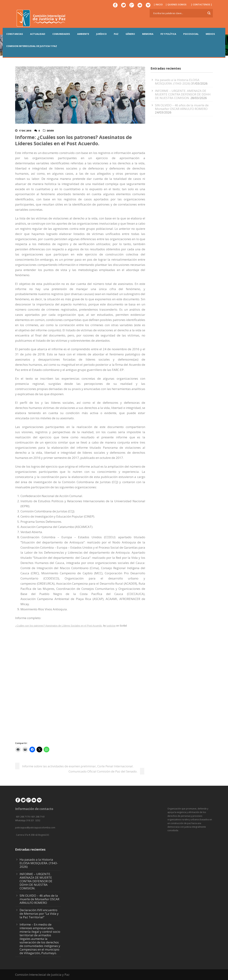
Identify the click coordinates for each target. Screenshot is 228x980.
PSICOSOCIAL (191, 34)
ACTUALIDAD (38, 34)
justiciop (111, 626)
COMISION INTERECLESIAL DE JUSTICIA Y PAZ (32, 46)
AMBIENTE (83, 34)
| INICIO (158, 4)
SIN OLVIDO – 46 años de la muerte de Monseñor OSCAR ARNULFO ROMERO (182, 107)
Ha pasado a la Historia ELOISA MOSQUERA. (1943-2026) (177, 82)
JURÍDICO (101, 34)
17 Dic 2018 (25, 131)
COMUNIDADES (61, 34)
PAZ (116, 34)
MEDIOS (210, 34)
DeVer (50, 131)
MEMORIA (148, 34)
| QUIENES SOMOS (176, 4)
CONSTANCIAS (15, 34)
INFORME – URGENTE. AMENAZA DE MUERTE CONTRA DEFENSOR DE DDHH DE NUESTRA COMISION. (183, 94)
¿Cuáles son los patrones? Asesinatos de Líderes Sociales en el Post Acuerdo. (59, 626)
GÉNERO (130, 34)
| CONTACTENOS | (201, 4)
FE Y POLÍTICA (168, 34)
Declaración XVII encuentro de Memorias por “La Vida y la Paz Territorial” (39, 914)
